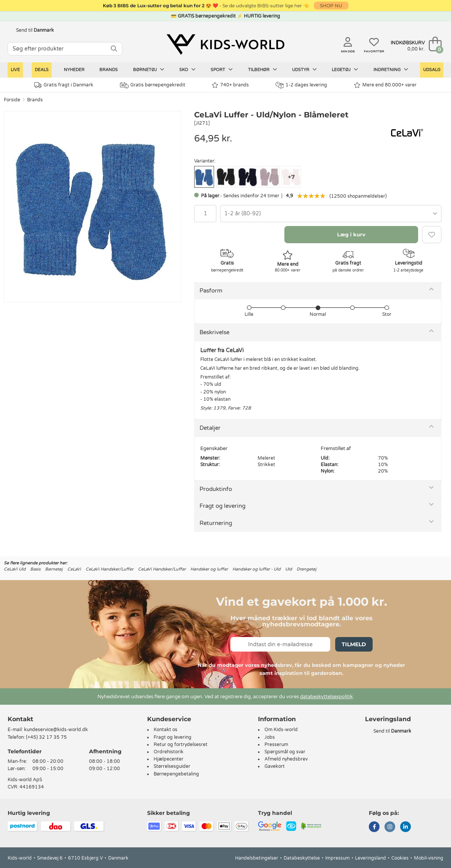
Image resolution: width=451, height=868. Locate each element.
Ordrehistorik (169, 752)
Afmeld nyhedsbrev (286, 759)
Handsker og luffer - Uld (256, 569)
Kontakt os (165, 730)
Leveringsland (371, 858)
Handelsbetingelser (257, 858)
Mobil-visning (429, 858)
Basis (35, 569)
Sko (187, 70)
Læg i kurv (351, 234)
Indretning (391, 70)
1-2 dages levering (301, 85)
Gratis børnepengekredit (153, 85)
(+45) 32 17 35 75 (46, 737)
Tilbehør (263, 70)
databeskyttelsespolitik (326, 697)
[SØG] (114, 49)
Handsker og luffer (209, 569)
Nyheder (74, 70)
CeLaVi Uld (15, 569)
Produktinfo (216, 489)
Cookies (400, 858)
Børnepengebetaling (176, 774)
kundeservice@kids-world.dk (56, 730)
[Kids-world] (226, 45)
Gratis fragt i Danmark (64, 85)
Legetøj (345, 70)
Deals (42, 70)
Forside (12, 100)
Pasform (211, 291)
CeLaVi (74, 569)
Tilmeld (354, 644)
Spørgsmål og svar (285, 752)
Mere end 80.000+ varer (385, 85)
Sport (222, 70)
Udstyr (304, 70)
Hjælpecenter (169, 759)
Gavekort (275, 766)
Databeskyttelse (302, 858)
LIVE (15, 70)
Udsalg (432, 70)
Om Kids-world (281, 730)
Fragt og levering (222, 506)
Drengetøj (307, 569)
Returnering (216, 523)
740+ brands (230, 85)
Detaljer (210, 428)
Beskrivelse (214, 332)
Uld (289, 569)
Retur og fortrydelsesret (181, 744)
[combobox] (331, 214)
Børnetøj (149, 70)
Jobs (270, 737)
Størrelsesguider (172, 766)
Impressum (337, 858)
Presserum (276, 744)
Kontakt (20, 719)
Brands (109, 70)
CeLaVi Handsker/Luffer (110, 569)
